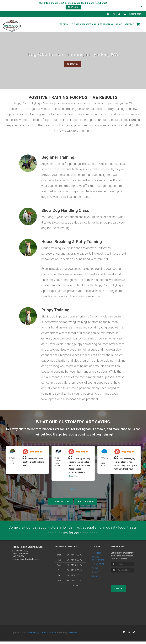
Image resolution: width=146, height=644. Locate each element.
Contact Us (73, 64)
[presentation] (126, 580)
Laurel (70, 429)
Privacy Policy (33, 635)
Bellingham (84, 429)
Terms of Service (48, 635)
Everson (59, 429)
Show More (73, 476)
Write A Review (86, 502)
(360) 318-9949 (19, 559)
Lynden (47, 429)
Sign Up (119, 591)
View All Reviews (61, 502)
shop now (73, 7)
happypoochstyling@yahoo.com (26, 562)
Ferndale (99, 429)
